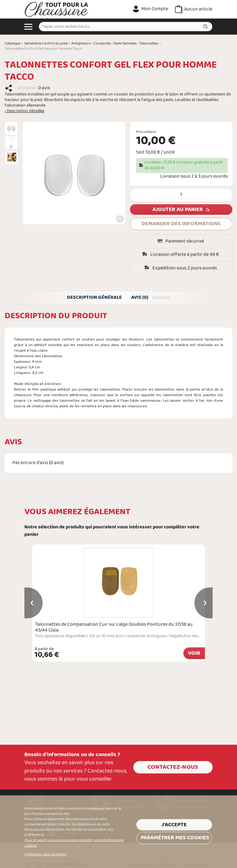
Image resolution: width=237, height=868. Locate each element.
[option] (11, 128)
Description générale (94, 298)
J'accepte (174, 825)
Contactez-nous (173, 767)
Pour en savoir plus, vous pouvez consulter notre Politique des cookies (74, 843)
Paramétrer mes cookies (175, 838)
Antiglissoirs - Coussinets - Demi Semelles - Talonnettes (115, 44)
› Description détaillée (25, 111)
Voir (194, 653)
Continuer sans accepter (45, 854)
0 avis (44, 88)
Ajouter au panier (178, 210)
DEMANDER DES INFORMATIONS (181, 224)
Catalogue (13, 44)
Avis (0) (151, 298)
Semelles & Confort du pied (46, 44)
